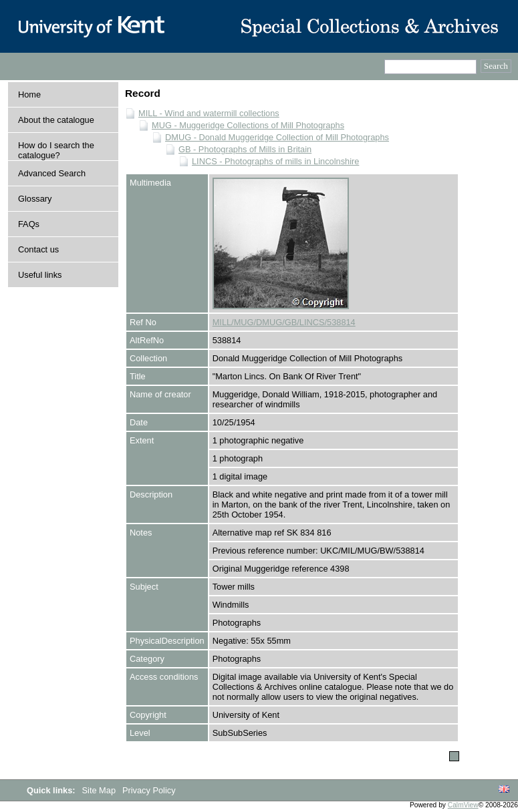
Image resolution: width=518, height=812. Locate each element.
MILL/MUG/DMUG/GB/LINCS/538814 (284, 322)
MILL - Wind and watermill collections (209, 113)
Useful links (40, 275)
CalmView (463, 805)
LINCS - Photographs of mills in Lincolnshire (275, 161)
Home (29, 94)
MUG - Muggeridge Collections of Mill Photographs (248, 125)
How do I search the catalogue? (56, 150)
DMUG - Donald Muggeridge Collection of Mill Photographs (277, 137)
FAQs (29, 224)
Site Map (100, 790)
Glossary (35, 199)
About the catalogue (56, 120)
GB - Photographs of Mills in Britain (245, 149)
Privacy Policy (149, 790)
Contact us (38, 249)
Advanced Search (52, 173)
